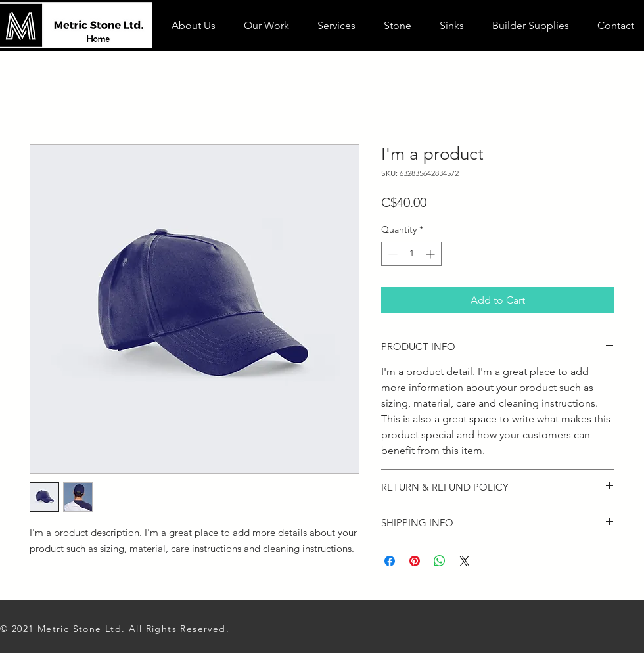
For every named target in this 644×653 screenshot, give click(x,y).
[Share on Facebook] (390, 561)
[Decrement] (391, 254)
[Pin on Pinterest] (415, 561)
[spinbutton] (411, 254)
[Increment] (431, 254)
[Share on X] (465, 561)
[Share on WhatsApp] (440, 561)
